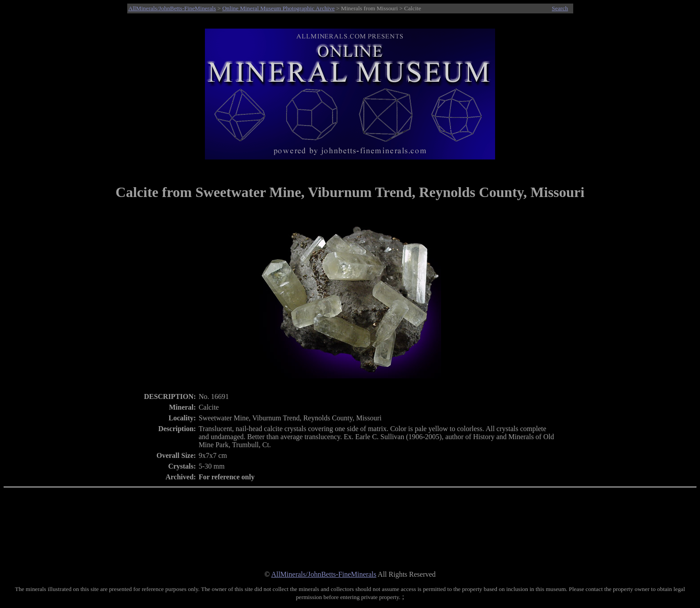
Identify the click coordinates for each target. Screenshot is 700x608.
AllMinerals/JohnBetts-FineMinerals (172, 8)
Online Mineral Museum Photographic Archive (279, 8)
